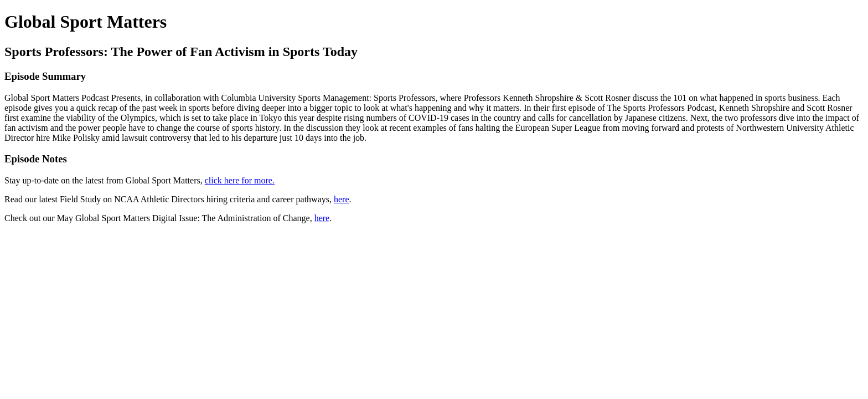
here (342, 199)
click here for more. (240, 180)
